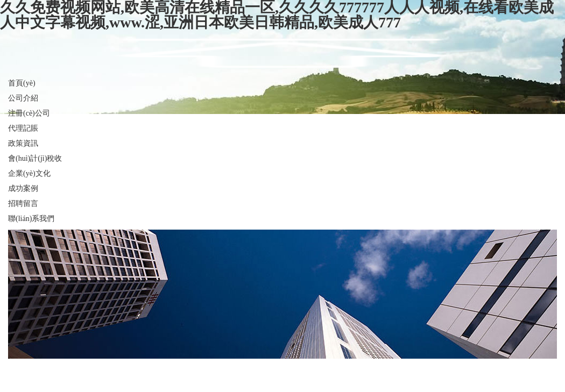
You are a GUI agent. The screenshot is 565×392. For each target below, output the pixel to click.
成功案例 (23, 188)
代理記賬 (23, 128)
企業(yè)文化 (29, 173)
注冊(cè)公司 (29, 113)
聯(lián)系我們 (31, 219)
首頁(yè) (22, 83)
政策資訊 (23, 143)
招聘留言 (23, 204)
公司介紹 (23, 98)
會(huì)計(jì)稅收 (35, 158)
